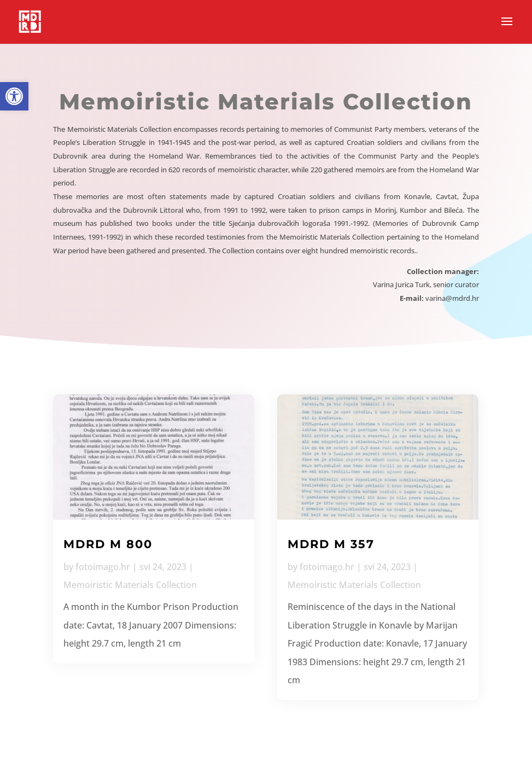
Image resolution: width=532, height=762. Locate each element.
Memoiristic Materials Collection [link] (130, 585)
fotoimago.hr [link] (103, 567)
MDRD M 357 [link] (331, 544)
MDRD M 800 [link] (108, 544)
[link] (14, 96)
